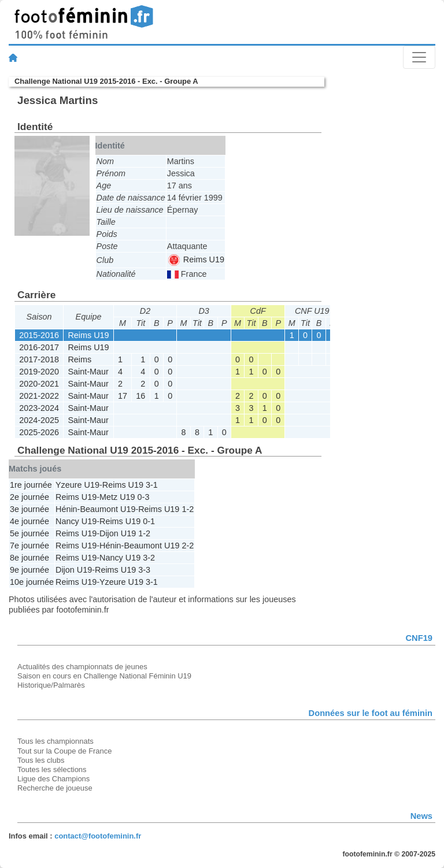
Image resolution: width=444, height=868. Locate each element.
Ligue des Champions (53, 779)
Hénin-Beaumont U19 (95, 509)
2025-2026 (39, 432)
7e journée (29, 546)
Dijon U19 (118, 533)
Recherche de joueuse (55, 788)
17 (123, 396)
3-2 (149, 558)
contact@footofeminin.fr (98, 836)
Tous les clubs (41, 760)
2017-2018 (39, 359)
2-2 (188, 546)
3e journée (29, 509)
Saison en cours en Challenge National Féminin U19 (104, 676)
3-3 (144, 570)
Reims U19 (196, 259)
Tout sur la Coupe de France (64, 751)
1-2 (188, 509)
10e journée (32, 582)
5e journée (29, 533)
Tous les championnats (55, 741)
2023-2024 (39, 408)
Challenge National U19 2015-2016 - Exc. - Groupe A (106, 81)
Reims (79, 359)
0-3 (144, 497)
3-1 (152, 485)
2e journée (29, 497)
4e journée (29, 521)
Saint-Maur (88, 372)
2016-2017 (39, 347)
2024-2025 (39, 420)
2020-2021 (39, 384)
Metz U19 (117, 497)
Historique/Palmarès (51, 685)
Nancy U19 (76, 521)
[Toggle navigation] (419, 57)
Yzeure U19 (77, 485)
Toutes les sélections (52, 769)
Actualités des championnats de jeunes (82, 667)
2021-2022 (39, 396)
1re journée (31, 485)
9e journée (29, 570)
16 (140, 396)
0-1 (149, 521)
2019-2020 (39, 372)
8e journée (29, 558)
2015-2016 (39, 335)
